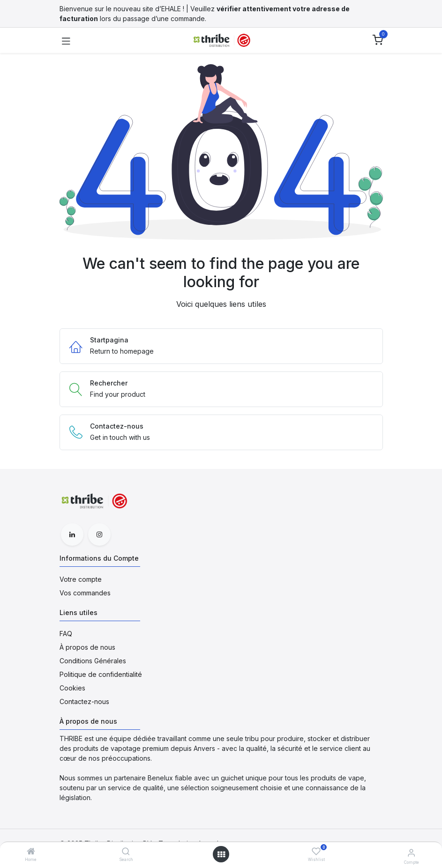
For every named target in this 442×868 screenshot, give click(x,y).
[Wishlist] (316, 851)
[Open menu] (221, 854)
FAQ (66, 634)
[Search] (126, 852)
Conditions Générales (93, 661)
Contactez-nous (84, 701)
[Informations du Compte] (411, 853)
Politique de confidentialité (101, 674)
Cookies (72, 688)
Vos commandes (85, 593)
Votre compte (81, 579)
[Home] (31, 852)
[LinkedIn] (72, 534)
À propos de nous (87, 647)
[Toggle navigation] (66, 40)
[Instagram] (99, 534)
